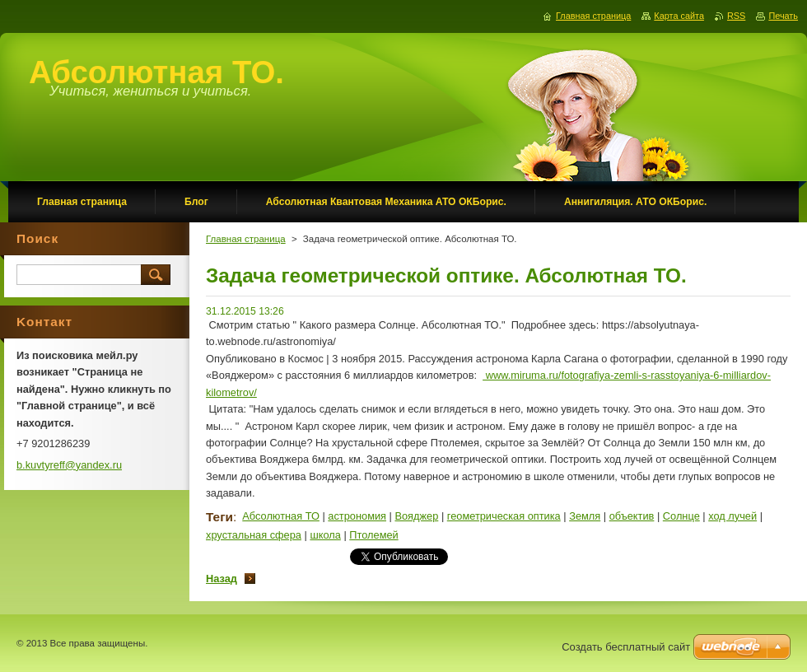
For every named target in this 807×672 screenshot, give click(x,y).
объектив (632, 516)
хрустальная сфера (254, 535)
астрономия (357, 516)
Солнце (681, 516)
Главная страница (246, 239)
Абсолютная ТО (281, 516)
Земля (585, 516)
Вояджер (416, 516)
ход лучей (732, 516)
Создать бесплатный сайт (626, 647)
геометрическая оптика (504, 516)
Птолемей (373, 535)
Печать (783, 16)
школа (325, 535)
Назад (222, 579)
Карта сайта (679, 16)
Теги (219, 517)
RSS (736, 16)
